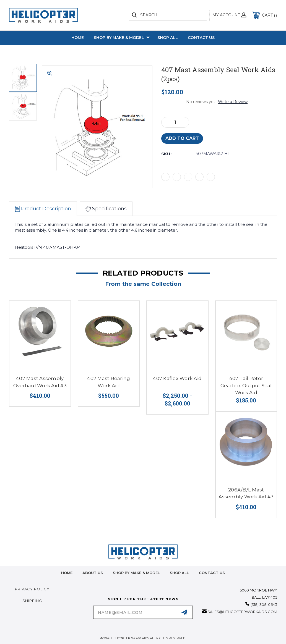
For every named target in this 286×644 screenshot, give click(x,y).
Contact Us (201, 38)
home (67, 573)
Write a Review (233, 102)
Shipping (32, 601)
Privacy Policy (32, 589)
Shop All (168, 38)
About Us (93, 573)
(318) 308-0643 (264, 604)
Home (78, 38)
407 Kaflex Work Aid (177, 378)
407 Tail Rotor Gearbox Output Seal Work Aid (246, 385)
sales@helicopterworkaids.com (242, 612)
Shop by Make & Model (122, 38)
